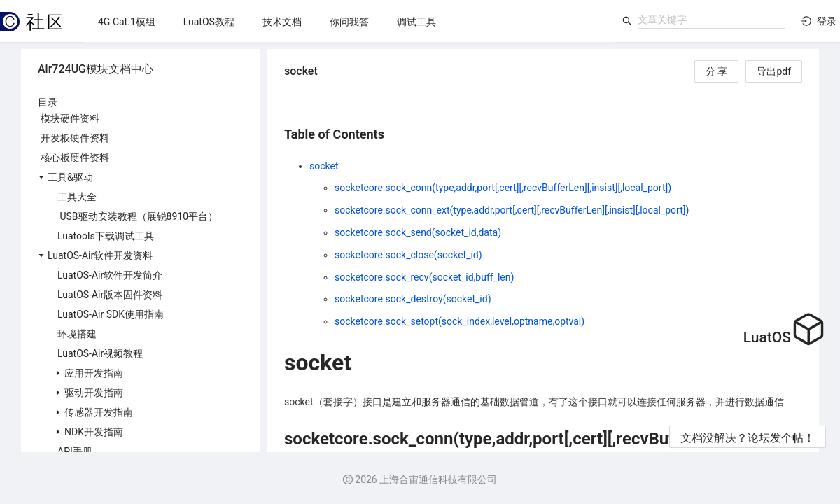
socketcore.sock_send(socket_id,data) (418, 232)
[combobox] (711, 20)
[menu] (349, 21)
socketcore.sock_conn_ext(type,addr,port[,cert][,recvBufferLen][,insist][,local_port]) (512, 210)
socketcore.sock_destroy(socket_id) (413, 299)
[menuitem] (127, 22)
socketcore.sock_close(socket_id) (408, 255)
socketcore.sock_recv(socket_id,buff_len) (424, 277)
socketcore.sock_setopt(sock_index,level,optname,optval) (460, 321)
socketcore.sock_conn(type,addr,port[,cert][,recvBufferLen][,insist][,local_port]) (503, 188)
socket (324, 166)
